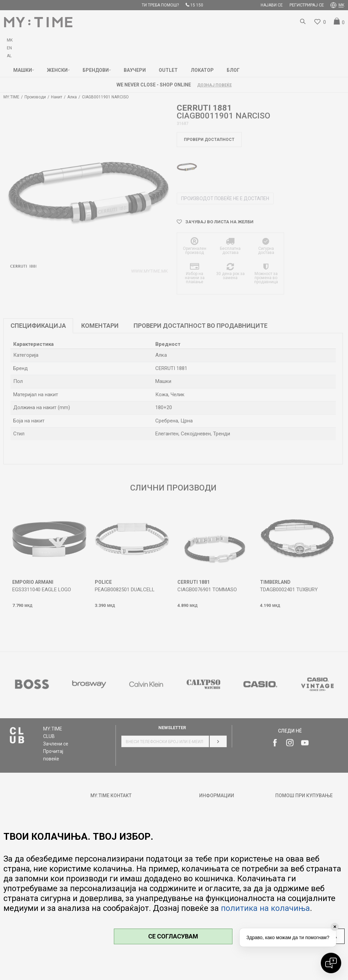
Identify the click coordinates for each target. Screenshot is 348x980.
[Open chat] (331, 963)
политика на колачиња (265, 908)
